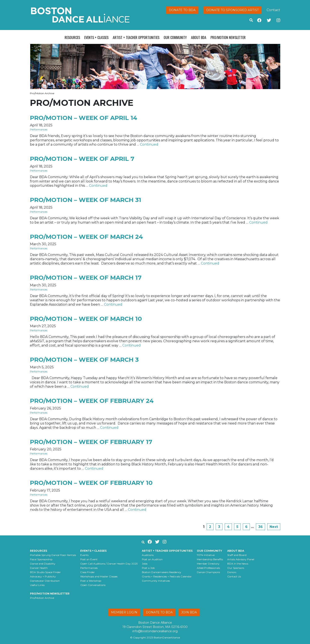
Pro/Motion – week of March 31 (86, 200)
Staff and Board (237, 555)
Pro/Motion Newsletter (228, 37)
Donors (232, 572)
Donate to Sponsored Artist (232, 10)
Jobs (145, 564)
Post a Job (148, 568)
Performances (39, 129)
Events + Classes (96, 37)
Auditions (148, 555)
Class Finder (88, 572)
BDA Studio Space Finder (45, 572)
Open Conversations (93, 585)
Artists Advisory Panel (241, 559)
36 (260, 527)
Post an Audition (152, 559)
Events (84, 555)
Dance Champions (208, 572)
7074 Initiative (206, 555)
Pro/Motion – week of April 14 (84, 118)
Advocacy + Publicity (43, 576)
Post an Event (89, 559)
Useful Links (37, 585)
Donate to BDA (182, 10)
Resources (72, 37)
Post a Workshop (91, 581)
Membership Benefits (210, 559)
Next (274, 527)
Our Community (175, 37)
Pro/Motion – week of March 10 (86, 319)
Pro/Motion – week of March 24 (86, 237)
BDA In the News (238, 564)
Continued (149, 144)
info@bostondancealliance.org (155, 631)
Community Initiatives (156, 581)
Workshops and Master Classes (99, 576)
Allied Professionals (208, 568)
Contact (273, 10)
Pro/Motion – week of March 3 (84, 360)
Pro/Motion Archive (42, 598)
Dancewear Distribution (45, 581)
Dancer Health (39, 568)
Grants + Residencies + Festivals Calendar (167, 576)
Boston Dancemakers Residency (162, 572)
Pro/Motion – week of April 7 (82, 159)
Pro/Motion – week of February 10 (91, 483)
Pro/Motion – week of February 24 (92, 401)
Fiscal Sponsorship (41, 559)
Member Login (124, 612)
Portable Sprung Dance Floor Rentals (53, 555)
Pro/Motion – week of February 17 (91, 442)
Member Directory (208, 564)
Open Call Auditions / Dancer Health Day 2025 (109, 564)
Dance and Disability (43, 564)
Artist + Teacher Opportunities (136, 37)
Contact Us (234, 576)
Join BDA (189, 612)
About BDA (199, 37)
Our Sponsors (236, 568)
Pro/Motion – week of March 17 (86, 278)
